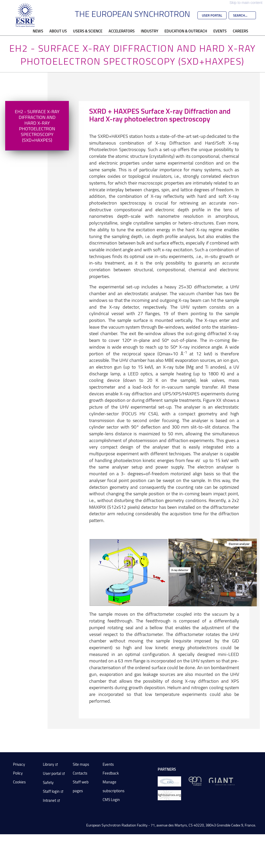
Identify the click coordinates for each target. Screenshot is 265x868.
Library (48, 764)
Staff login (51, 791)
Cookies (19, 782)
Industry (150, 31)
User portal (52, 773)
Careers (240, 31)
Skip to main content (246, 3)
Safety (48, 782)
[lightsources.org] (169, 795)
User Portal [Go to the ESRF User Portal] (212, 15)
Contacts (80, 773)
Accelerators (122, 31)
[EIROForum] (169, 781)
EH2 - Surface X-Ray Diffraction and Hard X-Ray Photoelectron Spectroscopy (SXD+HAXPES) (37, 126)
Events (220, 31)
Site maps (81, 764)
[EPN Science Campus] (195, 781)
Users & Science (88, 31)
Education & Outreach (186, 31)
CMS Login (111, 800)
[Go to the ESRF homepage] (25, 15)
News (38, 31)
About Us (58, 31)
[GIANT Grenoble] (222, 781)
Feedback (111, 773)
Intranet (49, 800)
